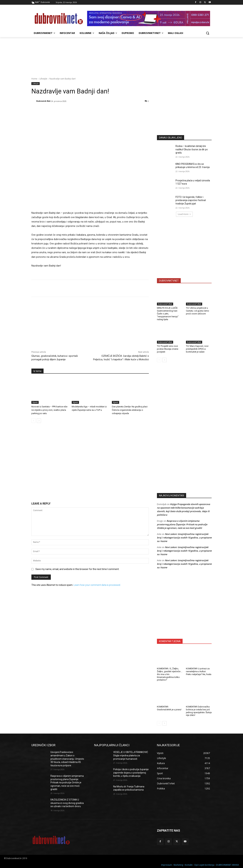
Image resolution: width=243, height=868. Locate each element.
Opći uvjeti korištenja (204, 865)
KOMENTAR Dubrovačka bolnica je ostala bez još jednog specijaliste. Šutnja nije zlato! (199, 711)
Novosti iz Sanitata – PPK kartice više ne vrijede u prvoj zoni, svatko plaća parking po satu (49, 410)
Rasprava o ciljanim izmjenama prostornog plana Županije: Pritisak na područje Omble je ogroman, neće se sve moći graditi (182, 524)
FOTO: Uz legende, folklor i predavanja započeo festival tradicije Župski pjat (191, 200)
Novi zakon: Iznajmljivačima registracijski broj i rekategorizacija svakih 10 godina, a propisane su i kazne (184, 538)
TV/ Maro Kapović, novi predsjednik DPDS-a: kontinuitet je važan (197, 349)
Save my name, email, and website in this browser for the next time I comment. (77, 569)
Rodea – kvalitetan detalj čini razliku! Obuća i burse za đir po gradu (192, 149)
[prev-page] (33, 421)
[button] (208, 33)
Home (34, 79)
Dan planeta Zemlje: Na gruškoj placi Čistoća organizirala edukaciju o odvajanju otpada (130, 410)
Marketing (178, 865)
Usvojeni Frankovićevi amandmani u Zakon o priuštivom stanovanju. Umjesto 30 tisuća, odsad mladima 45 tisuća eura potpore (67, 759)
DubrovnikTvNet (165, 304)
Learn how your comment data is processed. (97, 585)
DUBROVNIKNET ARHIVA (227, 865)
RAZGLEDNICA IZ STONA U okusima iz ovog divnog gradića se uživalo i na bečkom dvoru (67, 803)
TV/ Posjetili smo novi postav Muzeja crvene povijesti (168, 349)
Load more (184, 214)
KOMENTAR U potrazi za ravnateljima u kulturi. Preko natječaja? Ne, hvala (199, 671)
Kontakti (189, 865)
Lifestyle (43, 79)
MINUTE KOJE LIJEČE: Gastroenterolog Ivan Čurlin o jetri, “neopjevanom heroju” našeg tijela (168, 314)
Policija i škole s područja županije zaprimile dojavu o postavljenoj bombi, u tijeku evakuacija (131, 773)
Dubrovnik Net (43, 101)
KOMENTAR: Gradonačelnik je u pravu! (169, 708)
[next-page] (39, 421)
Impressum (167, 865)
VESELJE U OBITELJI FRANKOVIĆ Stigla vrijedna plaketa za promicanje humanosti (131, 755)
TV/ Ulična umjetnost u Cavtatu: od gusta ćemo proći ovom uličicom (198, 311)
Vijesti (35, 402)
